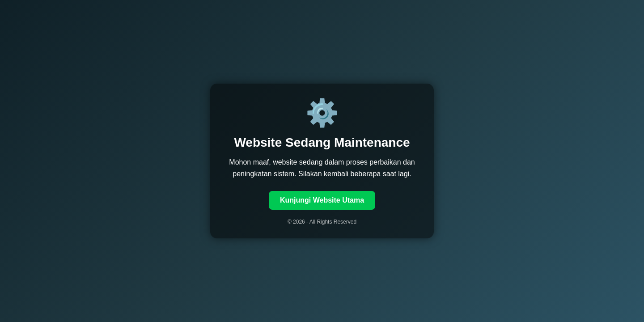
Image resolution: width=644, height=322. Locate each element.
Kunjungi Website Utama (322, 200)
